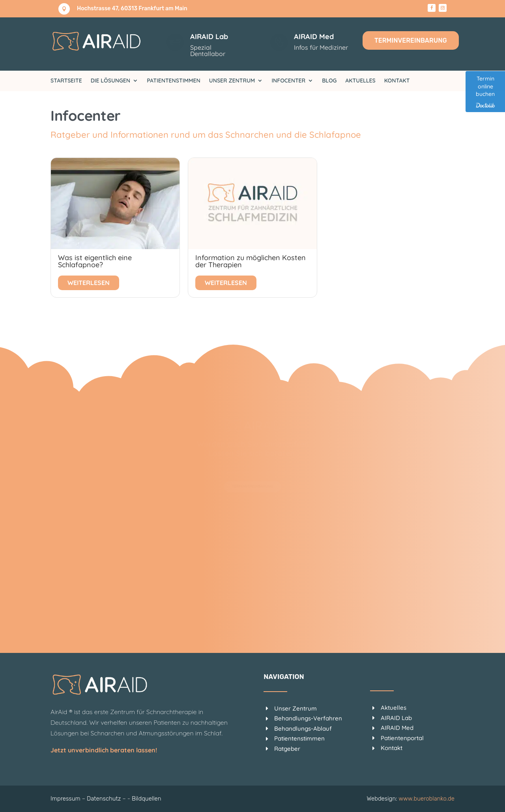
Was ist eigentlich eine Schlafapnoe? (95, 261)
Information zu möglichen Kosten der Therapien (251, 261)
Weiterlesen (89, 283)
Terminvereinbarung (411, 40)
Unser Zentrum (232, 81)
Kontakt (397, 81)
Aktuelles (360, 81)
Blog (329, 81)
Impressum (65, 799)
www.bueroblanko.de (426, 799)
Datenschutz (104, 799)
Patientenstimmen (174, 81)
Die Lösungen (110, 81)
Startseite (66, 81)
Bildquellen (147, 799)
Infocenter (288, 81)
